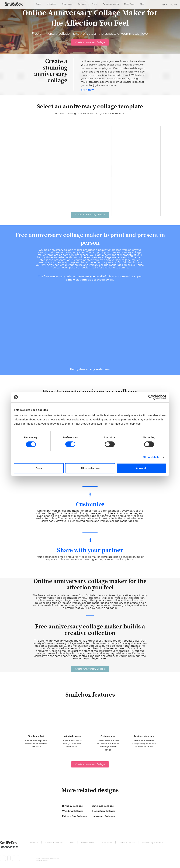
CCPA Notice (107, 843)
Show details (151, 457)
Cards (38, 4)
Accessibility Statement (153, 843)
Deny (39, 468)
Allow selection (90, 468)
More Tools (129, 4)
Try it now (87, 90)
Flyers (94, 4)
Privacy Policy (88, 843)
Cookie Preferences (54, 843)
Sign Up (174, 5)
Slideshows (67, 4)
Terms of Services (127, 843)
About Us (34, 843)
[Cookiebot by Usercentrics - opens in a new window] (151, 397)
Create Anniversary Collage (90, 42)
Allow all (141, 468)
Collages (82, 4)
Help (72, 843)
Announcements (111, 4)
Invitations (51, 4)
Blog (142, 4)
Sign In (165, 5)
